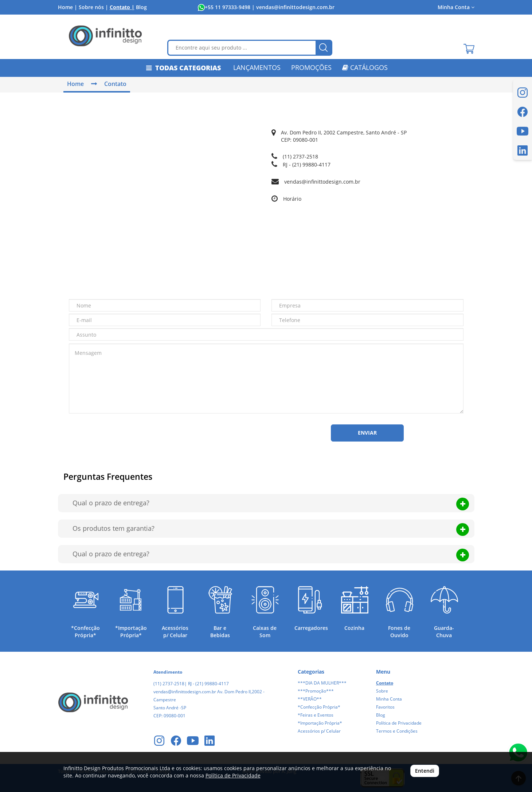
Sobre (382, 691)
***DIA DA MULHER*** (322, 683)
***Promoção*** (316, 691)
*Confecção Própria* (319, 707)
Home (75, 84)
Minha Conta (456, 7)
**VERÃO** (310, 699)
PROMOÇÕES (311, 67)
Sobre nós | (93, 7)
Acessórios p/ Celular (319, 731)
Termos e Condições (397, 731)
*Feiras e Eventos (316, 715)
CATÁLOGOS (365, 67)
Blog (141, 7)
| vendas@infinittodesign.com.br (292, 7)
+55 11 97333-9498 (228, 7)
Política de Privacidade (399, 723)
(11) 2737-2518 (300, 156)
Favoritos (385, 707)
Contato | (122, 7)
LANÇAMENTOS (257, 67)
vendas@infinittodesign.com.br (322, 182)
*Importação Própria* (320, 723)
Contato (115, 84)
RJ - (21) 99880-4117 (307, 164)
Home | (68, 7)
